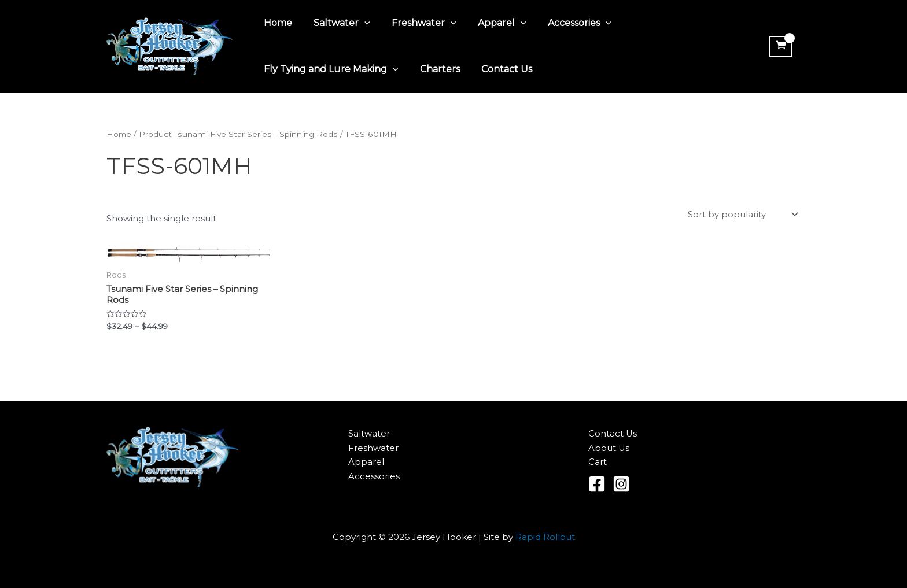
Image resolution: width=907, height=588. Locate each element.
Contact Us (499, 69)
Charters (435, 69)
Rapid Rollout (545, 538)
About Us (609, 448)
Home (276, 23)
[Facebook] (597, 485)
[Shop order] (742, 215)
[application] (360, 23)
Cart (598, 463)
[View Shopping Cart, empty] (780, 46)
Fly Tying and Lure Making (329, 69)
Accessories (566, 23)
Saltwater (337, 23)
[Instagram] (621, 485)
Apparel (491, 23)
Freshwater (416, 23)
